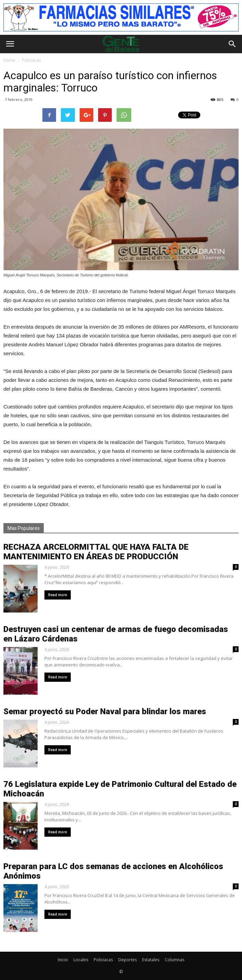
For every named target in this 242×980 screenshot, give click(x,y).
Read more (58, 595)
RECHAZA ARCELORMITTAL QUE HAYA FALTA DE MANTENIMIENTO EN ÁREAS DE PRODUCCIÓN (96, 552)
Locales (81, 960)
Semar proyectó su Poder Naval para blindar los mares (105, 711)
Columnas (174, 960)
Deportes (127, 960)
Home (9, 60)
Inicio (63, 960)
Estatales (151, 960)
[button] (232, 44)
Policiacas (103, 960)
